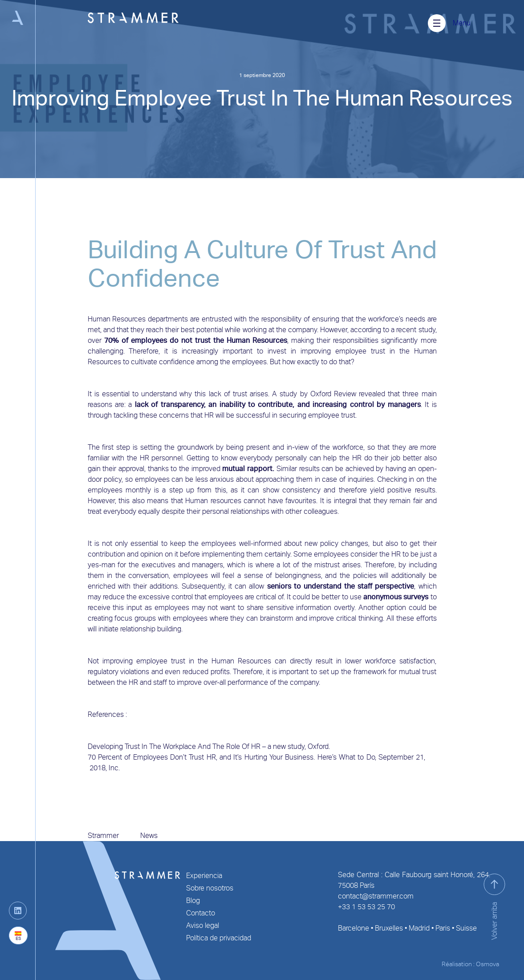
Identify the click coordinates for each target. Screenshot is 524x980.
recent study (416, 330)
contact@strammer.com (376, 896)
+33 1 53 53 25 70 (366, 907)
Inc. (115, 768)
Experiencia (204, 876)
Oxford (321, 394)
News (149, 836)
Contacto (201, 913)
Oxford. (319, 746)
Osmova (487, 964)
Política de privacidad (219, 938)
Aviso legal (203, 925)
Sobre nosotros (210, 888)
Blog (193, 901)
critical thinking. (360, 618)
